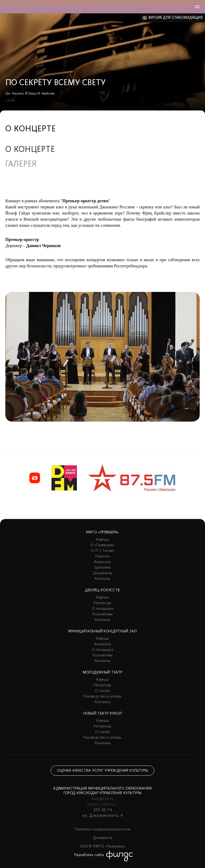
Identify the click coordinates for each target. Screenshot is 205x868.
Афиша (102, 540)
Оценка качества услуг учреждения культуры (102, 771)
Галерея (21, 165)
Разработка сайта (89, 855)
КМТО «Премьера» (102, 532)
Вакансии (102, 562)
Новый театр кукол (102, 714)
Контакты (102, 579)
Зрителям (102, 568)
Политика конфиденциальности (102, 829)
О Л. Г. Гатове (102, 551)
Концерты (102, 644)
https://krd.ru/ (102, 804)
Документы (103, 573)
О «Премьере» (102, 545)
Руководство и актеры (102, 697)
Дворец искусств (102, 590)
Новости (102, 556)
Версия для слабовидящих (176, 18)
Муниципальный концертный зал (103, 631)
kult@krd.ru (102, 799)
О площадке (102, 609)
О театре (102, 691)
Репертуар (102, 603)
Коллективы (102, 614)
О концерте (30, 150)
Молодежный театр (103, 673)
